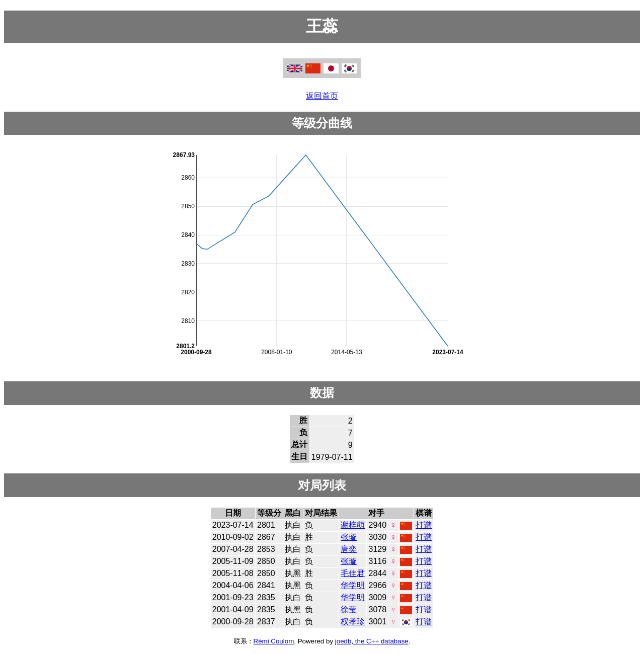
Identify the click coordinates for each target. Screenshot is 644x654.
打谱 (424, 525)
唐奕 (349, 549)
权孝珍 (353, 622)
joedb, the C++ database (372, 641)
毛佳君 (353, 573)
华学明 (353, 585)
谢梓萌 (353, 525)
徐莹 (349, 609)
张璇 (349, 537)
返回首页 (322, 96)
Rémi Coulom (274, 641)
